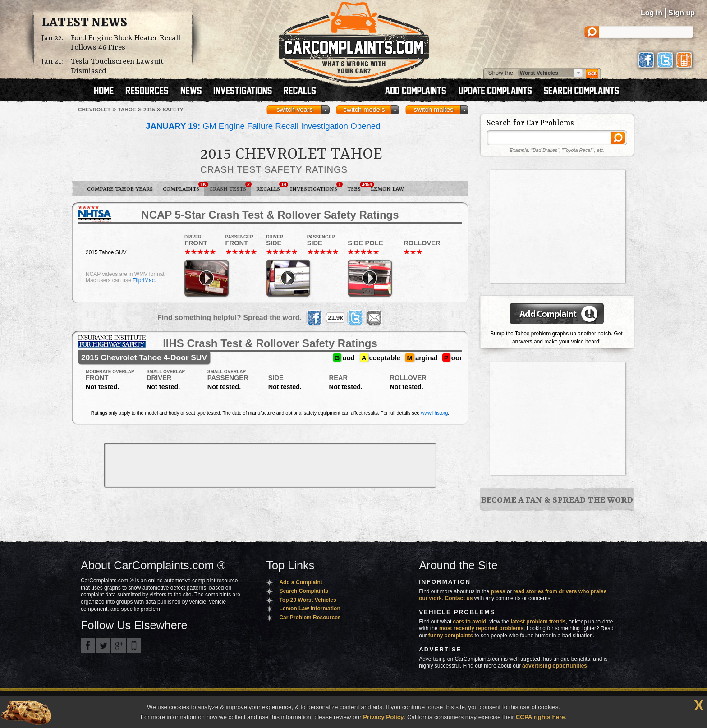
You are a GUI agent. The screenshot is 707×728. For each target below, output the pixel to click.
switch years (295, 110)
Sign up (682, 13)
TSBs (356, 187)
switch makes (434, 110)
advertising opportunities (555, 666)
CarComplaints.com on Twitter (103, 646)
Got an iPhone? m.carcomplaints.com (134, 646)
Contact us (459, 598)
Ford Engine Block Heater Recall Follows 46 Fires (126, 43)
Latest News (84, 23)
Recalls (271, 187)
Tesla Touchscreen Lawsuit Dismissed (117, 66)
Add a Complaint (301, 582)
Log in (652, 13)
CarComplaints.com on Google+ (119, 646)
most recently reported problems (481, 628)
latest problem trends (538, 622)
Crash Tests (230, 187)
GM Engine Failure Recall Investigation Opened (263, 126)
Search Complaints (304, 591)
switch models (364, 110)
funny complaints (451, 636)
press (498, 591)
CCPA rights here (540, 717)
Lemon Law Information (310, 609)
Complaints (184, 187)
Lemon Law (387, 189)
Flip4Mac (144, 280)
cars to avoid (470, 622)
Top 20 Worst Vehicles (308, 600)
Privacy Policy (383, 717)
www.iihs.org (435, 413)
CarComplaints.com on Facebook (88, 646)
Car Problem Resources (310, 618)
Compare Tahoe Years (120, 189)
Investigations (316, 187)
